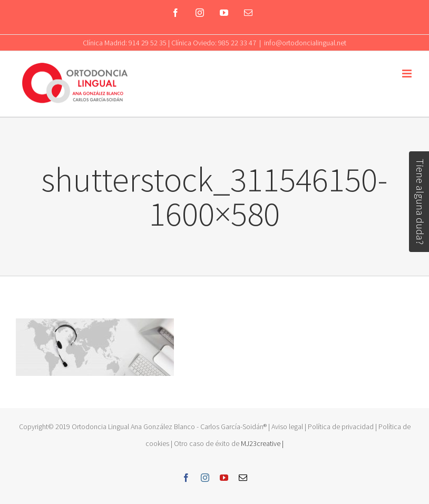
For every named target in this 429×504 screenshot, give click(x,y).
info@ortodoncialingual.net (305, 43)
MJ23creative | (261, 443)
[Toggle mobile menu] (408, 74)
